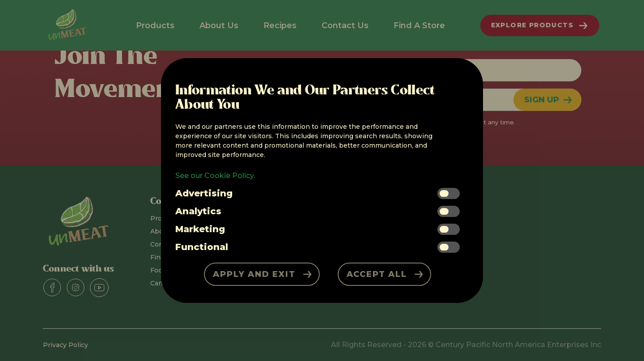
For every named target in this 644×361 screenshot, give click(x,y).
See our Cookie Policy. (215, 176)
